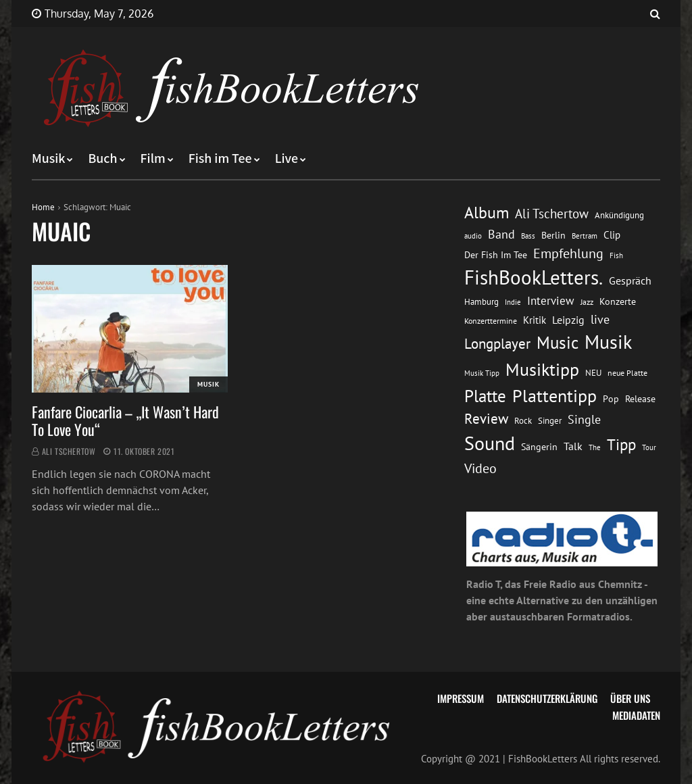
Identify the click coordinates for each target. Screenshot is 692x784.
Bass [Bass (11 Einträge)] (528, 236)
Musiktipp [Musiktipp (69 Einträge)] (542, 369)
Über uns (630, 698)
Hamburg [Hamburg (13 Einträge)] (481, 302)
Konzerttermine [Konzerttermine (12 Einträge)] (491, 321)
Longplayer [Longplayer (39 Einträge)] (497, 343)
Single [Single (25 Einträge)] (584, 419)
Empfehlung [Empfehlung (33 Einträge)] (568, 253)
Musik (48, 159)
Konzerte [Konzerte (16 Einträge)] (618, 301)
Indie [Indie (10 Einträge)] (513, 302)
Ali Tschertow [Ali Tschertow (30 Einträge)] (552, 214)
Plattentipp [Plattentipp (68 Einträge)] (554, 396)
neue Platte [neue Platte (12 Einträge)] (627, 373)
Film (153, 159)
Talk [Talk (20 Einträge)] (573, 446)
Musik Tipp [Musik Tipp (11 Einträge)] (482, 373)
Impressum (461, 698)
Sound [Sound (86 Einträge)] (490, 443)
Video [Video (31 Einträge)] (480, 468)
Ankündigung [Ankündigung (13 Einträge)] (619, 215)
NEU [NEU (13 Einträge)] (593, 373)
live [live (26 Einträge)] (600, 319)
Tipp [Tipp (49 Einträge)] (621, 444)
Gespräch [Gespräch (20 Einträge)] (630, 280)
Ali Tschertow (69, 451)
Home (43, 207)
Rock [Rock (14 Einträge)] (523, 420)
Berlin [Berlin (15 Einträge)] (553, 235)
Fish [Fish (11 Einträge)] (616, 255)
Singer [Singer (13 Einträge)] (550, 421)
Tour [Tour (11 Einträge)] (649, 447)
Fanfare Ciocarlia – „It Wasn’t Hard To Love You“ (125, 420)
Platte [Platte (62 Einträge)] (485, 396)
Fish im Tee (220, 159)
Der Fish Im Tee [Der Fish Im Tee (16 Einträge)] (496, 255)
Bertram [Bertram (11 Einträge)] (585, 236)
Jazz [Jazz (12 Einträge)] (587, 302)
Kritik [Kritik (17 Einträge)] (535, 320)
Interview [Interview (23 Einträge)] (551, 301)
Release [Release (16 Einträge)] (640, 399)
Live (287, 159)
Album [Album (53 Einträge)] (487, 213)
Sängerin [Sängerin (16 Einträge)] (539, 447)
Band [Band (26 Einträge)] (501, 234)
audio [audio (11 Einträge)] (473, 236)
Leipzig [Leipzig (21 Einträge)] (568, 320)
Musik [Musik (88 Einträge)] (608, 342)
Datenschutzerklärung (547, 698)
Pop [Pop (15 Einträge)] (611, 399)
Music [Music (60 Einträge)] (558, 343)
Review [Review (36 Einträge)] (486, 419)
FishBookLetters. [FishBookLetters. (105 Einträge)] (534, 277)
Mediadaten (636, 715)
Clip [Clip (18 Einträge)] (612, 235)
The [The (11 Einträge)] (595, 447)
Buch (102, 159)
